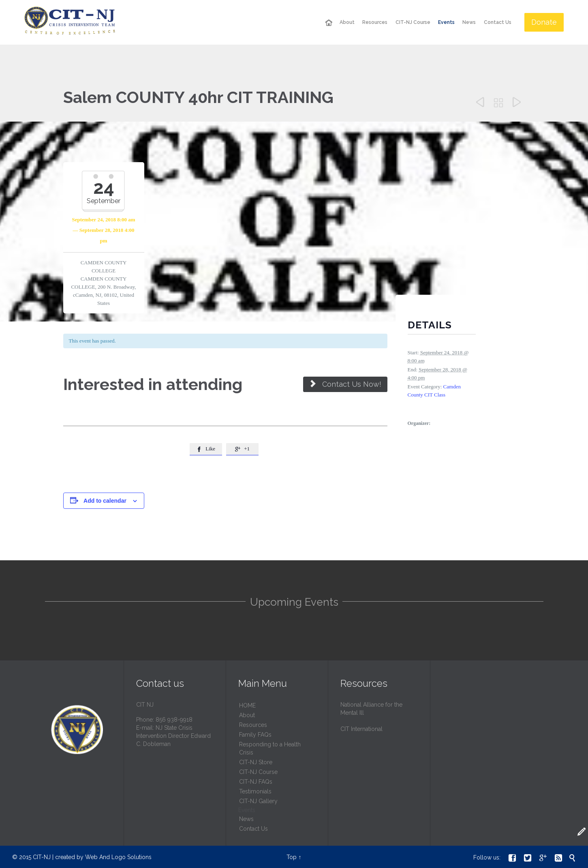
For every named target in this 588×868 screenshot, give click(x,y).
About (247, 715)
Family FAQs (255, 735)
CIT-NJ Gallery (258, 801)
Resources (253, 725)
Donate (544, 22)
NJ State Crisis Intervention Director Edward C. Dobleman (173, 736)
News (246, 819)
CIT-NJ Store (256, 762)
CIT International (361, 729)
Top (292, 857)
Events (247, 810)
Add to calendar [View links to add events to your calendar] (105, 501)
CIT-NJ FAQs (256, 782)
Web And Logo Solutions (118, 857)
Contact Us (253, 829)
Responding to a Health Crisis (270, 748)
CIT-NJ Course (258, 772)
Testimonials (255, 791)
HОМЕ (247, 705)
